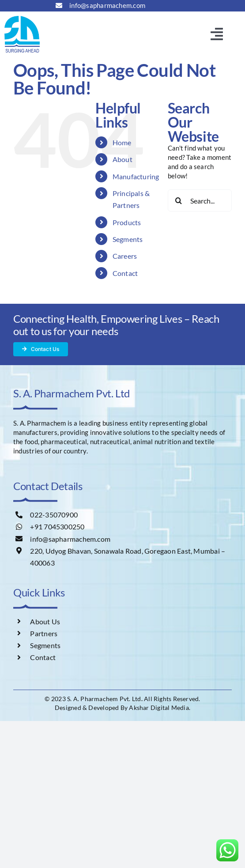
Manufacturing (136, 176)
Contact (125, 273)
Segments (128, 239)
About (122, 159)
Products (127, 222)
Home (122, 142)
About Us (45, 621)
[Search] (179, 200)
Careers (125, 256)
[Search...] (200, 200)
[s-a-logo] (22, 19)
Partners (44, 633)
